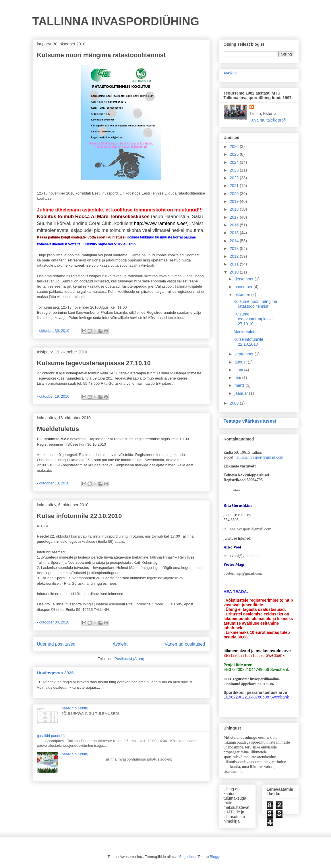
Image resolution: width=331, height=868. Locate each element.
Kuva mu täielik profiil (268, 120)
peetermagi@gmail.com (243, 573)
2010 (235, 272)
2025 (235, 154)
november (244, 287)
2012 (235, 256)
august (241, 362)
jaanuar (242, 393)
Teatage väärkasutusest (250, 421)
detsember (245, 279)
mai (238, 378)
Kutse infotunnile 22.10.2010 (80, 516)
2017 (235, 217)
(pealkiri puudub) (74, 708)
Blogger (216, 857)
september (245, 354)
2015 (235, 233)
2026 (235, 147)
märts (240, 385)
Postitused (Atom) (129, 659)
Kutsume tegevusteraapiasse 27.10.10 (94, 363)
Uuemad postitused (56, 644)
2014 (235, 241)
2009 (235, 403)
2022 (235, 178)
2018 (235, 209)
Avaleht (120, 644)
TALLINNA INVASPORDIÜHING (116, 21)
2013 (235, 249)
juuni (239, 370)
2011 (235, 264)
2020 (235, 194)
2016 (235, 225)
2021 (235, 186)
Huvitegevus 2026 (55, 673)
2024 (235, 162)
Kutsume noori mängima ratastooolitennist (101, 55)
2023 (235, 170)
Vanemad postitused (185, 644)
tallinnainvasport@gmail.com (259, 457)
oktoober (243, 295)
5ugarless (187, 857)
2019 (235, 201)
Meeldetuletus (58, 429)
